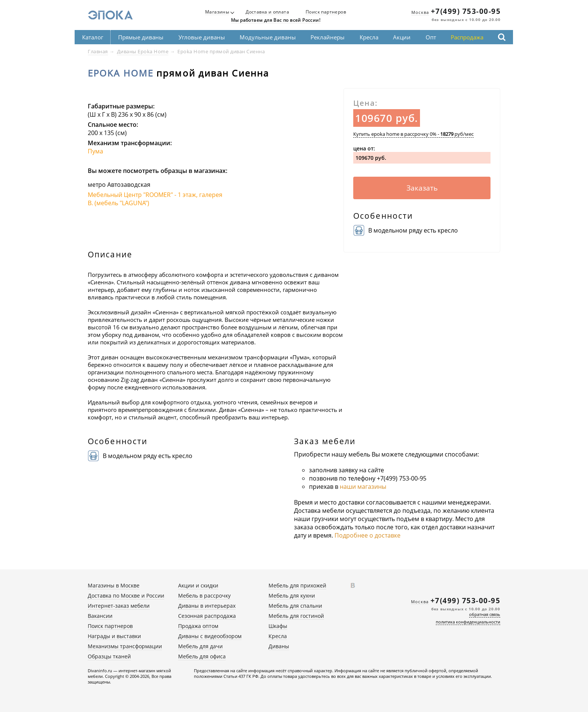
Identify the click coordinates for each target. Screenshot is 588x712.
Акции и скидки (198, 585)
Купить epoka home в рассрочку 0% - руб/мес (413, 134)
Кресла (369, 37)
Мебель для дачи (200, 646)
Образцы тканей (109, 656)
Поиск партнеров (326, 12)
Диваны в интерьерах (207, 606)
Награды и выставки (114, 636)
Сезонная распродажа (207, 616)
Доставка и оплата (267, 12)
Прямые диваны (141, 37)
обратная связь (485, 614)
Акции (402, 37)
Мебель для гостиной (296, 616)
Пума (95, 151)
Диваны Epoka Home (143, 51)
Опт (431, 37)
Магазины (217, 12)
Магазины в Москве (114, 585)
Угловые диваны (202, 37)
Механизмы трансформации (125, 646)
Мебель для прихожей (297, 585)
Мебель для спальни (295, 606)
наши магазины (363, 487)
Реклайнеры (328, 37)
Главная (98, 51)
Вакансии (100, 616)
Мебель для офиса (202, 656)
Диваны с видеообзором (210, 636)
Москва (420, 12)
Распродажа (467, 37)
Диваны (279, 646)
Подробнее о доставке (367, 535)
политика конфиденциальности (468, 622)
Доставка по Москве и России (126, 596)
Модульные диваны (268, 37)
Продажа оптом (198, 626)
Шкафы (278, 626)
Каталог (93, 37)
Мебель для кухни (292, 596)
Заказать (422, 188)
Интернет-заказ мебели (119, 606)
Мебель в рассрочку (204, 596)
